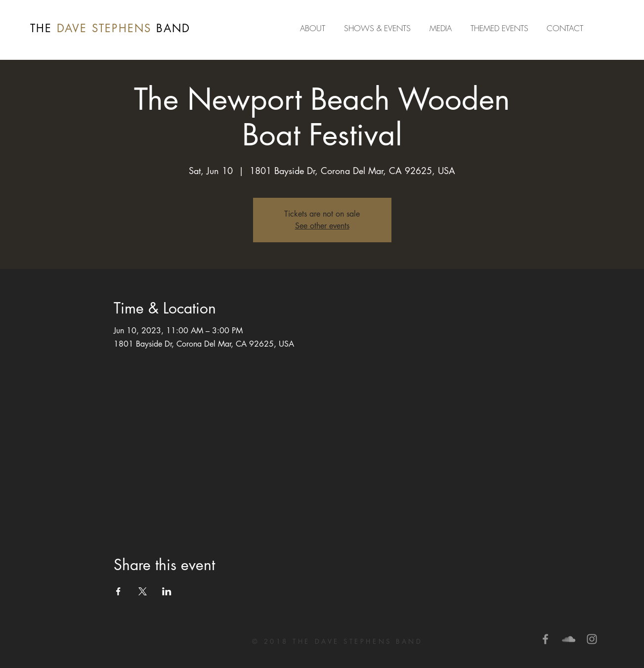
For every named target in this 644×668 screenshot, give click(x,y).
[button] (443, 28)
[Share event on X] (143, 591)
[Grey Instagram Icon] (592, 639)
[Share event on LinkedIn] (167, 591)
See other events (322, 226)
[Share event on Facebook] (118, 591)
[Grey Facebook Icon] (545, 639)
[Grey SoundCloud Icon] (569, 639)
